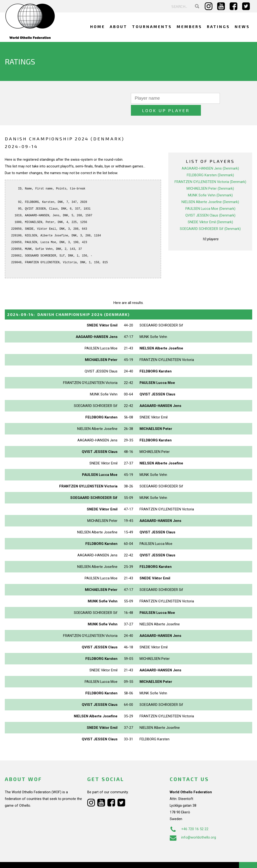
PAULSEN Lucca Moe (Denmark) (210, 197)
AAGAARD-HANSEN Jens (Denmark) (210, 156)
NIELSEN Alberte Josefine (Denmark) (210, 190)
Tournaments (152, 26)
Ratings (218, 26)
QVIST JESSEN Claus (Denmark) (210, 203)
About (119, 26)
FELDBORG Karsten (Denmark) (210, 163)
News (242, 26)
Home (98, 26)
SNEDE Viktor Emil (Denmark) (210, 210)
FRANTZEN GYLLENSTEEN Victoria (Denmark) (210, 170)
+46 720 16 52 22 (189, 817)
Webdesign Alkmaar (34, 859)
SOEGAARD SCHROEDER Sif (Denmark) (210, 217)
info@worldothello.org (193, 825)
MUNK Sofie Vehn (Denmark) (210, 183)
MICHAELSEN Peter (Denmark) (210, 177)
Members (189, 26)
